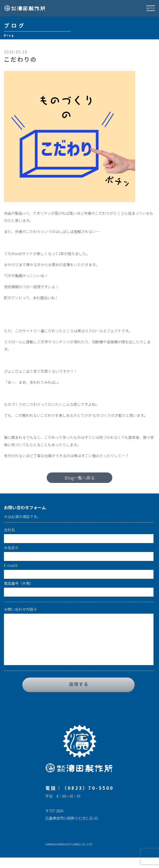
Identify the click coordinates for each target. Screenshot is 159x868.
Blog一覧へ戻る (80, 478)
